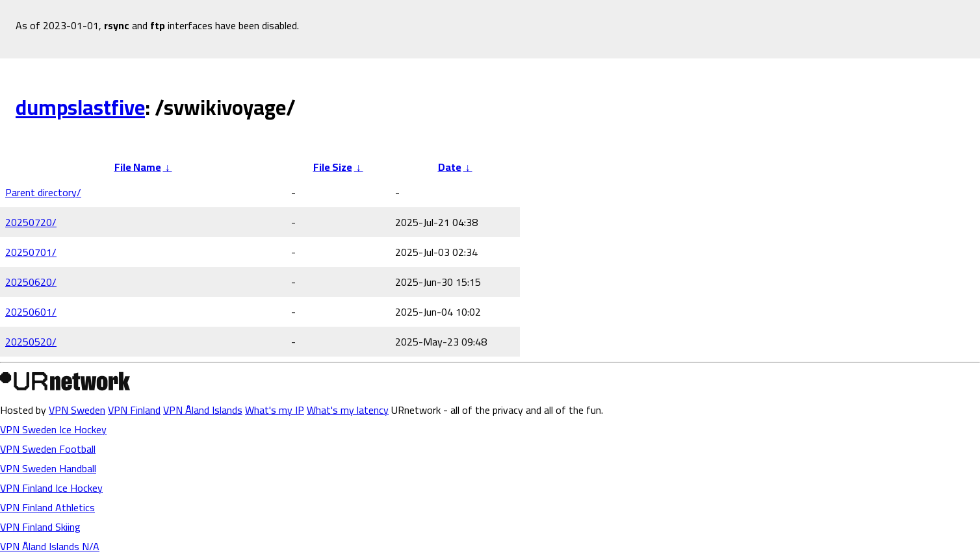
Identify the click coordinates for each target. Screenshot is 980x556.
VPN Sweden (77, 410)
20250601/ (31, 312)
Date (450, 167)
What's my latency (348, 410)
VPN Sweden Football (48, 449)
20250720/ (31, 222)
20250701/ (31, 252)
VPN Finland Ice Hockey (51, 488)
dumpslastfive (80, 107)
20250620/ (31, 282)
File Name (138, 167)
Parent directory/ (43, 192)
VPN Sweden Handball (48, 468)
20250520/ (31, 342)
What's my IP (275, 410)
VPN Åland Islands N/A (50, 546)
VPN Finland (134, 410)
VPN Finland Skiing (40, 527)
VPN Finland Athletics (47, 507)
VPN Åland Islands (203, 410)
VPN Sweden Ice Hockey (53, 429)
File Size (333, 167)
